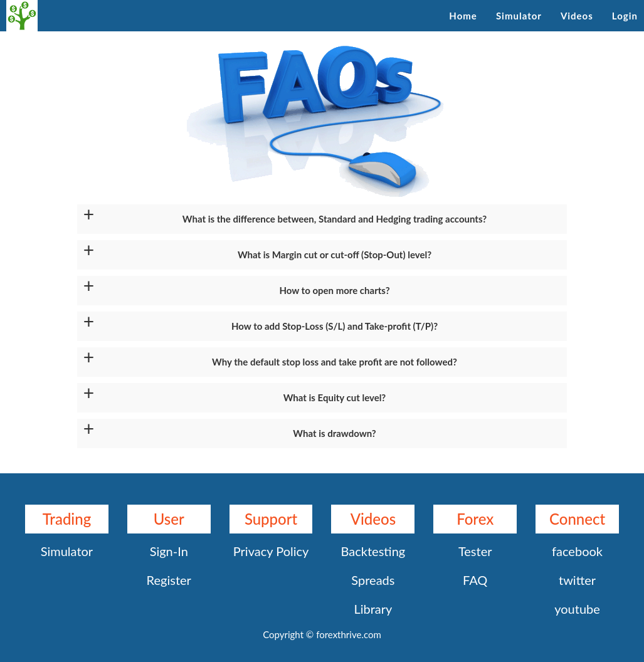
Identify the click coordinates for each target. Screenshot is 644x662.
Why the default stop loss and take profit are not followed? (335, 362)
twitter (577, 580)
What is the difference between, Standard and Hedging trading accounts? (335, 219)
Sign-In (169, 551)
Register (169, 580)
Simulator (519, 16)
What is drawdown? (334, 433)
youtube (577, 609)
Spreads (373, 580)
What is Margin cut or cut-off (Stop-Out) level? (335, 255)
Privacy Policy (271, 551)
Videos (577, 16)
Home (463, 16)
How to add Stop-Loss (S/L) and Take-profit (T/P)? (335, 326)
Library (373, 609)
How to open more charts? (334, 290)
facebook (577, 551)
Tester (475, 551)
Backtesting (373, 551)
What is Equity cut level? (335, 397)
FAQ (475, 580)
